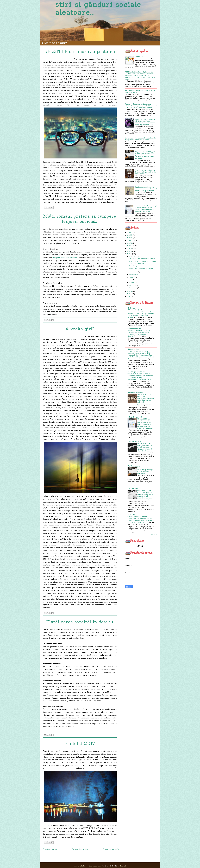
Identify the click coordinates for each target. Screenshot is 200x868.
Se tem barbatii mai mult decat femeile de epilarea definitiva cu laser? (140, 139)
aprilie (132, 282)
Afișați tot (154, 535)
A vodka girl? (134, 266)
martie (132, 285)
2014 (130, 296)
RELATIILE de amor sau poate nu (142, 259)
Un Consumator (134, 466)
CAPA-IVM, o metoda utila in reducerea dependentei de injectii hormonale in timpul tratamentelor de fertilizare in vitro (140, 378)
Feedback (139, 57)
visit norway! (133, 488)
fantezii (123, 866)
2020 (130, 246)
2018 (129, 251)
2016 (130, 291)
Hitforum (131, 308)
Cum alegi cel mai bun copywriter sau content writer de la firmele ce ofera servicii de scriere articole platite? (145, 495)
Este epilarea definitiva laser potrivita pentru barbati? (140, 92)
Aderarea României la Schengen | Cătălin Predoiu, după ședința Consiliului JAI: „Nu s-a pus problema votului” (141, 106)
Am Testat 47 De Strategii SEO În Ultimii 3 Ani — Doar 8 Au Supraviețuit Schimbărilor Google (146, 208)
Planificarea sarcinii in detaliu (141, 268)
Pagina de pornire (54, 43)
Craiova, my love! (134, 441)
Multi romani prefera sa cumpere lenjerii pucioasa (142, 262)
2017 (129, 254)
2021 (130, 243)
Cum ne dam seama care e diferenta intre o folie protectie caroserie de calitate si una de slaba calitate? (145, 155)
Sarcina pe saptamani (136, 372)
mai (131, 280)
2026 (130, 232)
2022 (130, 240)
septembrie (133, 274)
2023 (130, 238)
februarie (133, 288)
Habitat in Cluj (133, 349)
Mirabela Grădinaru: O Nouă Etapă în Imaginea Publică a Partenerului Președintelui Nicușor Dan (139, 333)
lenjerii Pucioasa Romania (65, 258)
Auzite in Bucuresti (135, 393)
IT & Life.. (132, 515)
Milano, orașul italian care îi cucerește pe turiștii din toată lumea (146, 172)
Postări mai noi (50, 849)
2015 (130, 294)
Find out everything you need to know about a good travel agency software (146, 189)
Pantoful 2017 (80, 743)
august (132, 277)
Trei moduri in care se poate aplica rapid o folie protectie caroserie (145, 471)
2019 (130, 248)
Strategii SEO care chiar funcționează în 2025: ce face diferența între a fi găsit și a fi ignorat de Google (146, 448)
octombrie (133, 272)
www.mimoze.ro (134, 329)
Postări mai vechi (111, 849)
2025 (130, 235)
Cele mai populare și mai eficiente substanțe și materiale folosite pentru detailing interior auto (145, 122)
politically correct (135, 417)
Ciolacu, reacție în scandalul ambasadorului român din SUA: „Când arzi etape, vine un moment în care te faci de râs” (141, 519)
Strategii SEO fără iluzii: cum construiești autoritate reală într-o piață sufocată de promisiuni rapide (146, 399)
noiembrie (133, 256)
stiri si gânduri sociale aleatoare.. (98, 8)
